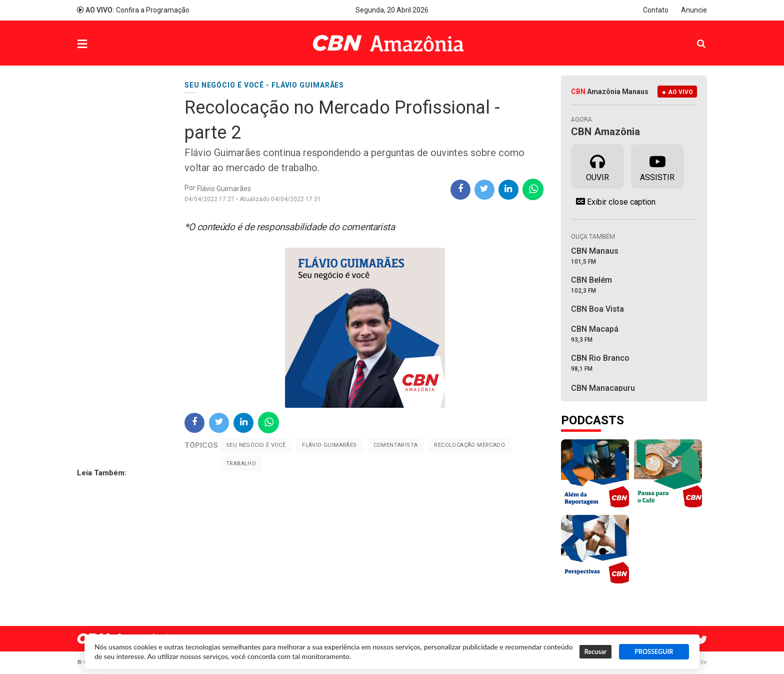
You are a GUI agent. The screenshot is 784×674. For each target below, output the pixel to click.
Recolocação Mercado (469, 445)
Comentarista (396, 445)
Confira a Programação (133, 10)
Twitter (702, 640)
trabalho (241, 464)
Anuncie (694, 10)
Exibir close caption (613, 202)
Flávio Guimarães (329, 445)
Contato (656, 10)
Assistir (657, 166)
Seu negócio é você (256, 445)
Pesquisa (693, 36)
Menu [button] (102, 44)
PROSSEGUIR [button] (654, 652)
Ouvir (597, 166)
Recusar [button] (595, 652)
